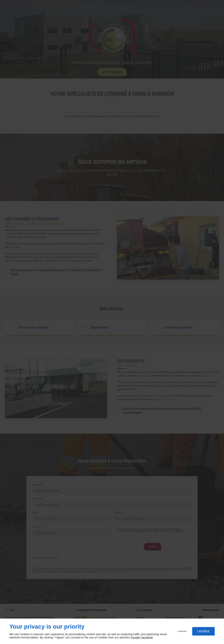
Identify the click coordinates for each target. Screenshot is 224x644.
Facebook (147, 637)
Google (135, 637)
